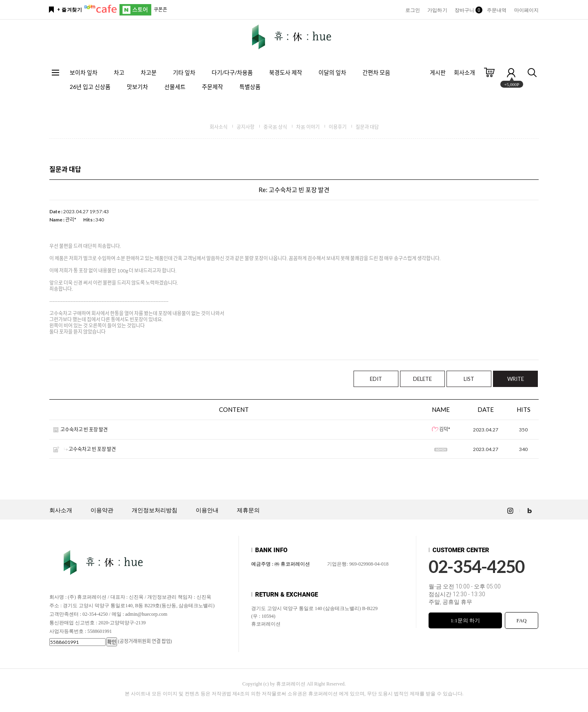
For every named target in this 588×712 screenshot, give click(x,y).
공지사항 (245, 127)
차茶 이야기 (308, 127)
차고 (119, 72)
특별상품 (250, 87)
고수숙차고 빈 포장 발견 (84, 430)
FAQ (521, 620)
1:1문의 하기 (465, 620)
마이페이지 (527, 10)
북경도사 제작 (286, 72)
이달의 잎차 (332, 72)
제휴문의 (248, 510)
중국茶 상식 (275, 127)
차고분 (149, 72)
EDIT (376, 379)
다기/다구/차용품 (232, 72)
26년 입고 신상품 (90, 87)
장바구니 (467, 10)
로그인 (413, 10)
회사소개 (464, 72)
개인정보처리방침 (155, 510)
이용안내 (207, 510)
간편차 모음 (376, 72)
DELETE (422, 379)
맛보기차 (137, 87)
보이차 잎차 (84, 72)
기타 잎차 (184, 72)
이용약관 (102, 510)
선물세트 (175, 87)
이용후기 (338, 127)
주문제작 (212, 87)
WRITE (516, 379)
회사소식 (219, 127)
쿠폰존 (160, 10)
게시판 (438, 72)
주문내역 (497, 10)
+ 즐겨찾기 (70, 10)
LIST (469, 379)
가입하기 (437, 10)
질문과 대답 (367, 127)
